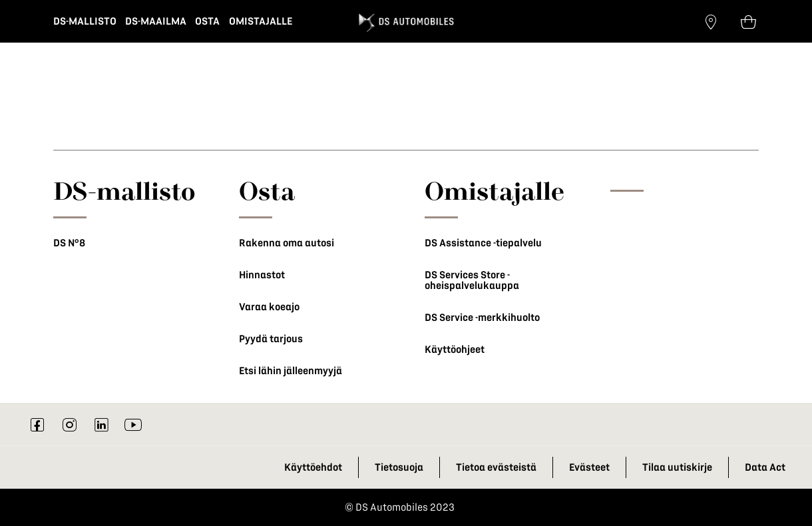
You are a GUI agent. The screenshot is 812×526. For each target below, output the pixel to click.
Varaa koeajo (269, 307)
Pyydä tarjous (271, 339)
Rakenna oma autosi (287, 243)
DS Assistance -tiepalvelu (483, 243)
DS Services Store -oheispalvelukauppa (472, 280)
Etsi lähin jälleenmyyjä (291, 371)
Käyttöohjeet (455, 350)
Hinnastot (262, 275)
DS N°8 (69, 243)
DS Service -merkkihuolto (482, 318)
